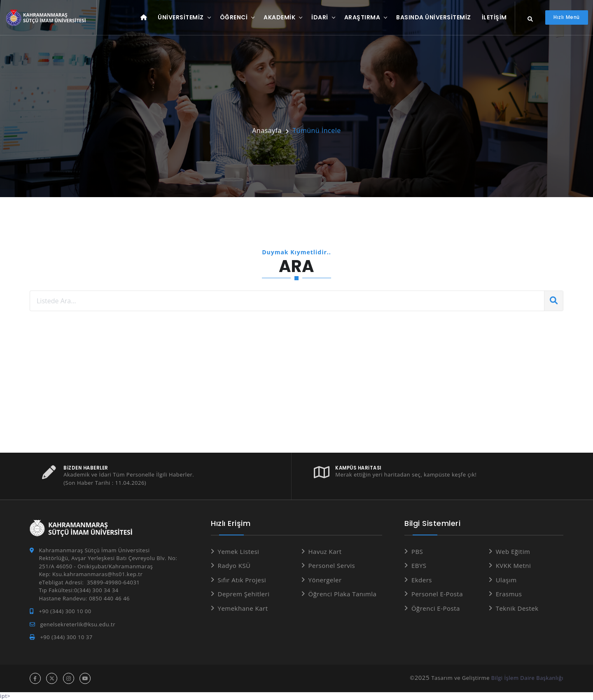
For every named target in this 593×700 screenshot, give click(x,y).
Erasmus (509, 594)
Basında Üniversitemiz (434, 17)
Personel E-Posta (437, 594)
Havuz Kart (325, 551)
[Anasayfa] (47, 18)
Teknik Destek (517, 608)
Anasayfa (267, 130)
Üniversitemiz (181, 17)
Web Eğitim (513, 551)
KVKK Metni (514, 565)
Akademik (279, 17)
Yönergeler (325, 580)
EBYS (419, 565)
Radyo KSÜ (234, 565)
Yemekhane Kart (243, 608)
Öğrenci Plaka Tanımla (343, 594)
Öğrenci (234, 17)
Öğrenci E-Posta (436, 608)
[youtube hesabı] (85, 678)
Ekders (422, 580)
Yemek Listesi (239, 551)
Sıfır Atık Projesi (242, 580)
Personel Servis (332, 565)
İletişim (494, 17)
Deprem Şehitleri (244, 594)
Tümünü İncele (316, 130)
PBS (417, 551)
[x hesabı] (52, 678)
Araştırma (362, 17)
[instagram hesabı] (69, 678)
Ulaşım (506, 580)
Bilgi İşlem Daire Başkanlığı (527, 678)
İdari (320, 17)
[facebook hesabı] (35, 678)
